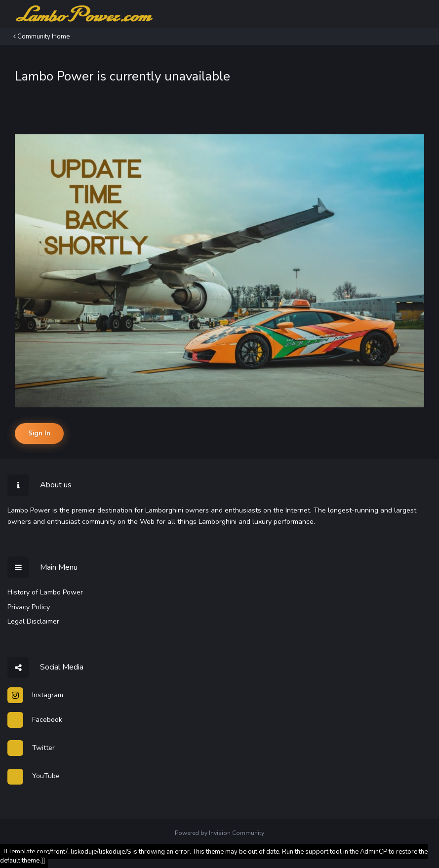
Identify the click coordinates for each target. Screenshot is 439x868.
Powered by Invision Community (219, 833)
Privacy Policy (29, 607)
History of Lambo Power (45, 592)
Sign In (39, 434)
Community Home (41, 37)
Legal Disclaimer (33, 621)
